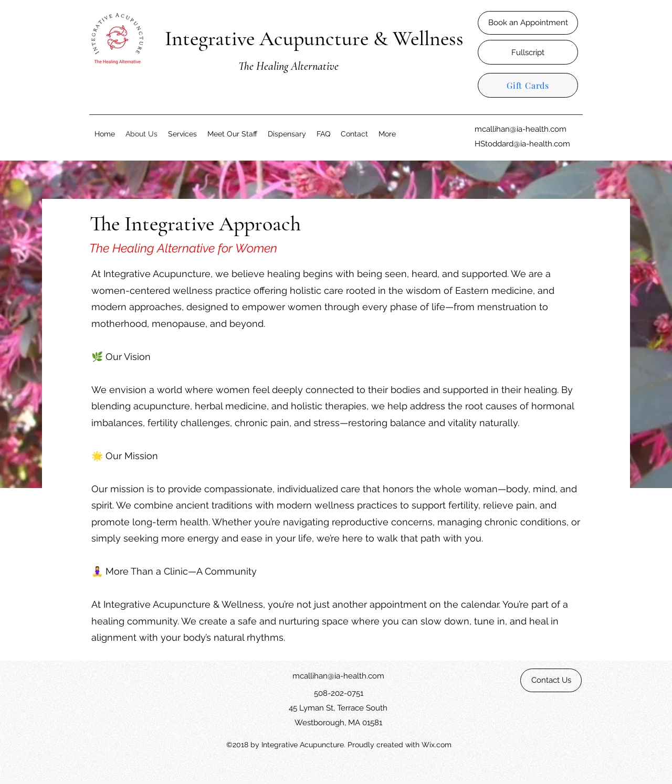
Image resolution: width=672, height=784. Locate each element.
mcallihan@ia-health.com (521, 129)
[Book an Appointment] (528, 23)
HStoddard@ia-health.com (522, 144)
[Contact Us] (551, 680)
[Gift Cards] (528, 85)
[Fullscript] (528, 52)
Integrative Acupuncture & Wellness (314, 38)
